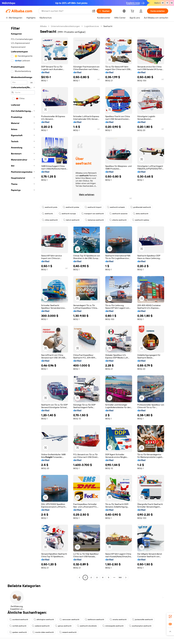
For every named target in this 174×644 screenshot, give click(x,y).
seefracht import (93, 207)
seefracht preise (71, 207)
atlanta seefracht (118, 220)
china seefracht (50, 220)
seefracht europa (67, 214)
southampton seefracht (140, 626)
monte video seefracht (43, 632)
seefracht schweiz (116, 207)
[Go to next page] (126, 577)
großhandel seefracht (141, 207)
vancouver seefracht (69, 620)
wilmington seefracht (44, 620)
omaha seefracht (118, 620)
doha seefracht (141, 214)
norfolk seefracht (18, 626)
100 (120, 577)
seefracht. (48, 214)
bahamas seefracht (94, 220)
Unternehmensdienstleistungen (65, 26)
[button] (94, 11)
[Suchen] (104, 11)
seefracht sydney (141, 220)
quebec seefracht (18, 632)
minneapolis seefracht (113, 626)
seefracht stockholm (87, 626)
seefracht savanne (118, 214)
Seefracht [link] (108, 26)
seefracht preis (50, 207)
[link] (170, 616)
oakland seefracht (41, 626)
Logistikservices (92, 26)
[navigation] (22, 302)
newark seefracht (68, 632)
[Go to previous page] (79, 577)
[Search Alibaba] (66, 11)
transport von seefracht (93, 214)
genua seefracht (63, 626)
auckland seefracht (19, 620)
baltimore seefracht (94, 620)
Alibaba (43, 26)
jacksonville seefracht (142, 620)
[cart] (133, 11)
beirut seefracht (71, 220)
